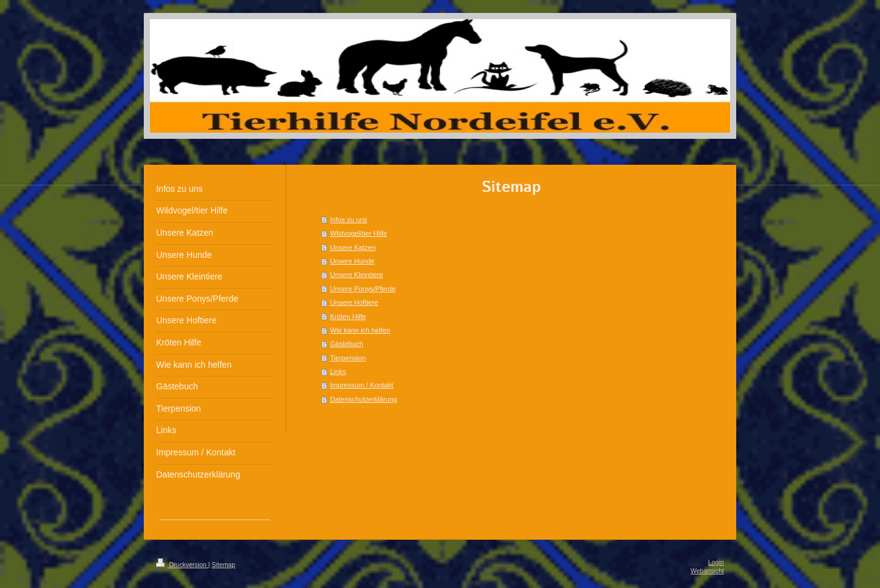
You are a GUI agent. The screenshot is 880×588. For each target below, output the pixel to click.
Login (716, 562)
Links (338, 371)
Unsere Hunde (352, 261)
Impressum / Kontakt (362, 385)
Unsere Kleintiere (357, 275)
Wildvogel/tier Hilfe (359, 233)
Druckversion (182, 565)
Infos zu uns (349, 220)
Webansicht (707, 571)
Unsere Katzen (353, 247)
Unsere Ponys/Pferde (363, 289)
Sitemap (223, 565)
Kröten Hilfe (348, 317)
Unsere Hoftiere (354, 302)
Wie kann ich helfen (360, 330)
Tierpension (348, 358)
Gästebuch (347, 344)
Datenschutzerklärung (364, 399)
